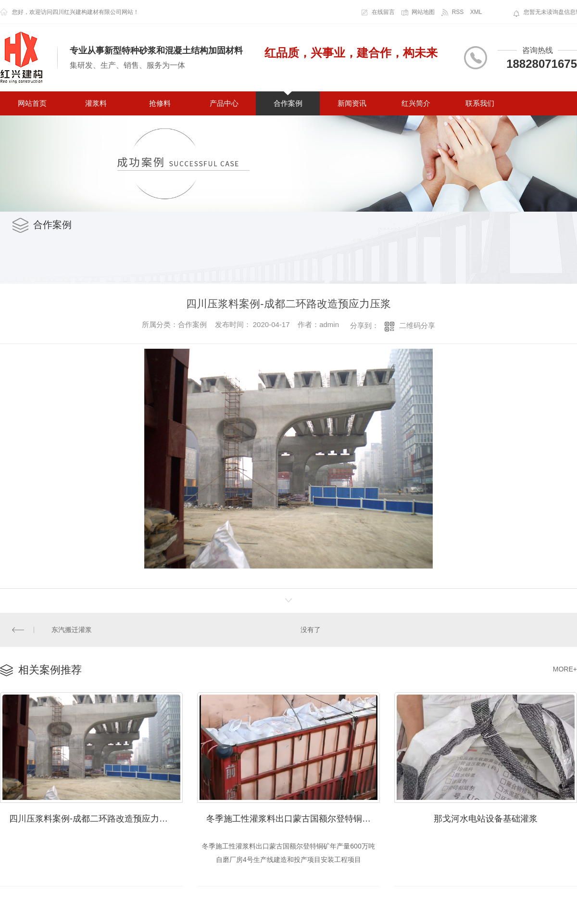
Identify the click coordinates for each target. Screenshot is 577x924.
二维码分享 (417, 325)
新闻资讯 (352, 103)
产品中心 (224, 103)
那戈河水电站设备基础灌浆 (486, 818)
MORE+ (565, 669)
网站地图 (423, 12)
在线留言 (383, 12)
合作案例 (288, 103)
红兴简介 (416, 103)
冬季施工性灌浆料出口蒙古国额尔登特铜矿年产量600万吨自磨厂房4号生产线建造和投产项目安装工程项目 (293, 818)
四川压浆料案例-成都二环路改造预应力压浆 (93, 818)
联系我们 (480, 103)
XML (476, 12)
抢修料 (160, 103)
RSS (458, 12)
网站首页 (32, 103)
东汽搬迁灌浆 (72, 629)
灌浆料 (96, 103)
